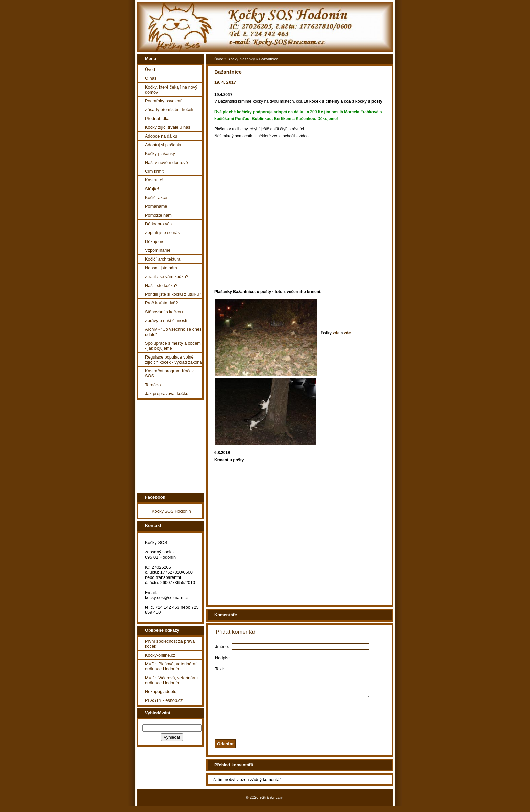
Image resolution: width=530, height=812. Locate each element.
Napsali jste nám (161, 268)
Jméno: (222, 647)
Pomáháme (156, 206)
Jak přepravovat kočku (167, 393)
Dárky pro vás (158, 224)
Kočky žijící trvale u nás (168, 127)
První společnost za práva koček (170, 644)
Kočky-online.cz (160, 655)
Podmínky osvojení (163, 101)
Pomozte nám (158, 215)
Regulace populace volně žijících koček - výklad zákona (174, 360)
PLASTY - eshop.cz (164, 700)
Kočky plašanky (160, 154)
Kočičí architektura (163, 259)
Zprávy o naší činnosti (166, 321)
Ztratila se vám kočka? (167, 277)
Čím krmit (154, 171)
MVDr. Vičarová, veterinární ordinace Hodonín (171, 680)
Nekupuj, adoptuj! (162, 692)
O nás (151, 78)
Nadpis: (222, 658)
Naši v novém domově (166, 162)
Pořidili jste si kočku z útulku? (173, 294)
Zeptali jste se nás (162, 233)
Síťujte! (152, 189)
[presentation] (308, 723)
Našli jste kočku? (161, 285)
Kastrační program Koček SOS (169, 373)
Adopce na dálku (161, 136)
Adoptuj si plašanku (164, 145)
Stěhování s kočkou (164, 312)
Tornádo (153, 385)
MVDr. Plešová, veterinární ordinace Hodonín (171, 666)
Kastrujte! (154, 180)
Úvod (150, 69)
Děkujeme (155, 241)
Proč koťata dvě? (161, 303)
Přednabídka (157, 118)
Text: (220, 669)
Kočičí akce (156, 198)
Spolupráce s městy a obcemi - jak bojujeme (173, 346)
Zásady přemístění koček (169, 110)
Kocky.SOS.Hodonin (171, 511)
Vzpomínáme (158, 250)
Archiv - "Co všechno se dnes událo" (173, 332)
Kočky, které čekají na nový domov (171, 90)
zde (336, 333)
